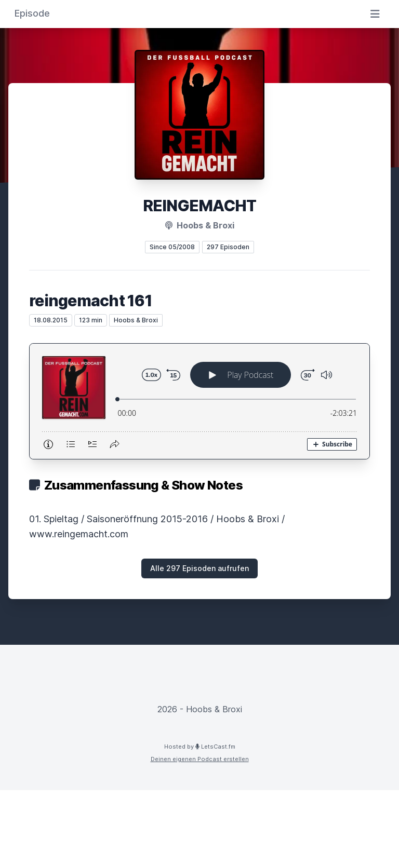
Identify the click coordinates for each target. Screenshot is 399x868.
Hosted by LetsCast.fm (200, 747)
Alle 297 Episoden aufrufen (199, 568)
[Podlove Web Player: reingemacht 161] (199, 401)
